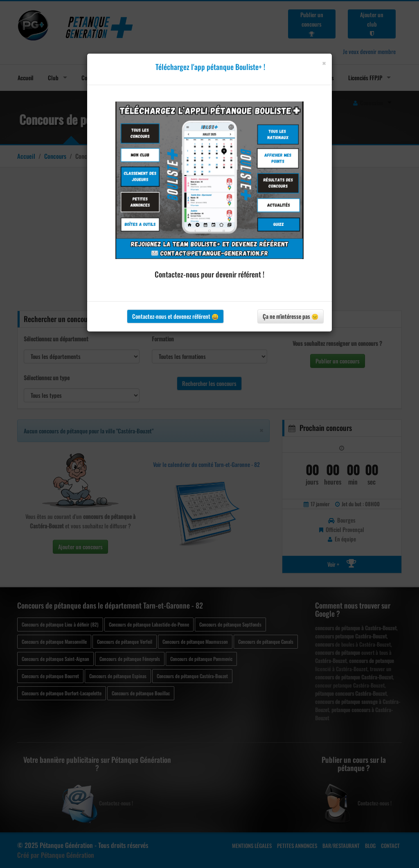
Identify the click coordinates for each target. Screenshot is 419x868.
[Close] (324, 63)
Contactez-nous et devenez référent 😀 (175, 316)
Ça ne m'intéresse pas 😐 (291, 316)
